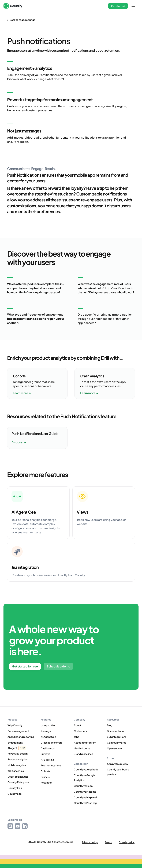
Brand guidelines (83, 754)
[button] (118, 6)
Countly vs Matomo (85, 792)
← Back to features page (21, 20)
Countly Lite (15, 794)
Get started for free (25, 666)
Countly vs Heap (83, 786)
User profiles (48, 725)
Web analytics (16, 771)
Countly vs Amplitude (86, 769)
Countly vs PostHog (85, 803)
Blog (110, 725)
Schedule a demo (58, 666)
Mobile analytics (17, 765)
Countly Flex (15, 788)
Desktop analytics (18, 777)
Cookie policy (127, 842)
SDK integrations (117, 737)
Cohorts (45, 771)
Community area (117, 743)
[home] (13, 6)
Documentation (116, 731)
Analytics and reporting (21, 737)
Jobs (76, 737)
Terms (108, 842)
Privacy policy (90, 842)
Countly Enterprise (18, 782)
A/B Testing (47, 760)
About (77, 725)
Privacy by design (18, 754)
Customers (80, 731)
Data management (18, 731)
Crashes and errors (51, 743)
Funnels (45, 777)
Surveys (45, 754)
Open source (114, 748)
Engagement (15, 743)
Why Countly (15, 725)
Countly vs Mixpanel (85, 797)
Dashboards (48, 748)
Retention (46, 782)
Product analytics (18, 759)
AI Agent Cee (48, 737)
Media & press (82, 748)
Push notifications (51, 765)
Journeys (46, 731)
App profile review (118, 764)
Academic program (85, 743)
